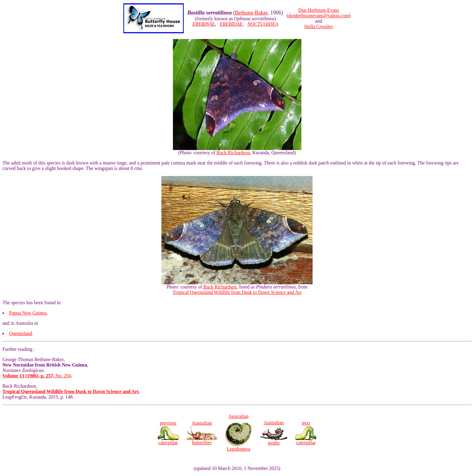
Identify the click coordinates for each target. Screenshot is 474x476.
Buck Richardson (233, 153)
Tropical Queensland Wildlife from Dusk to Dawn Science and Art (237, 292)
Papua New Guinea (28, 313)
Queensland (21, 333)
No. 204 (37, 376)
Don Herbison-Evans (319, 10)
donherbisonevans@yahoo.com (319, 16)
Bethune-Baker (251, 13)
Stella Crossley (319, 26)
